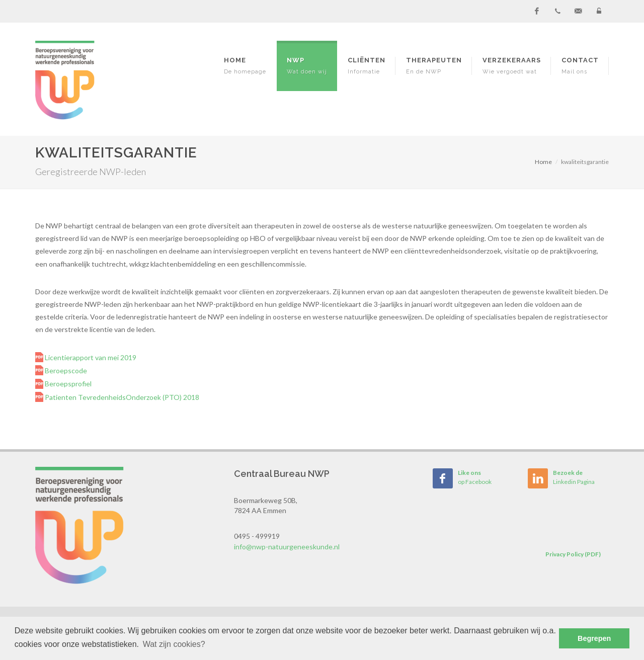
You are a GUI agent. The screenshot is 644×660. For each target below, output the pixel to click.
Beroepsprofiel (67, 384)
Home (543, 162)
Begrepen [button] (594, 638)
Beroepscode (65, 370)
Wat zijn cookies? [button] (174, 644)
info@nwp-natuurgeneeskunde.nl (287, 547)
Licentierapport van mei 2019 (90, 357)
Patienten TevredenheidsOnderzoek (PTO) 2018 (121, 397)
